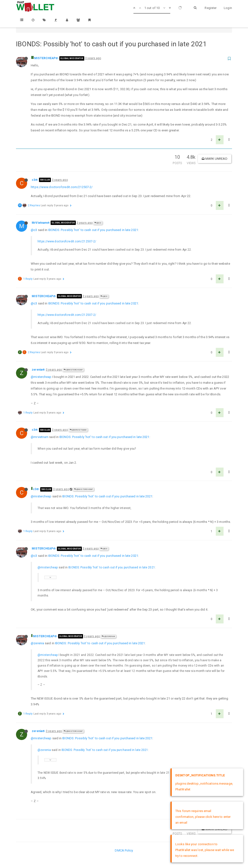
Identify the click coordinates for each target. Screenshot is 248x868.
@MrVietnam (78, 430)
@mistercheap (41, 377)
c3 (33, 180)
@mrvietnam (40, 437)
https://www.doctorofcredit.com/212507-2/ (62, 187)
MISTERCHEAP (45, 58)
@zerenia (108, 636)
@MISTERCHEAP (73, 370)
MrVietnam (39, 223)
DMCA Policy (124, 850)
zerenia (37, 370)
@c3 (98, 223)
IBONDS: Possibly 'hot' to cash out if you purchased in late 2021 (93, 230)
